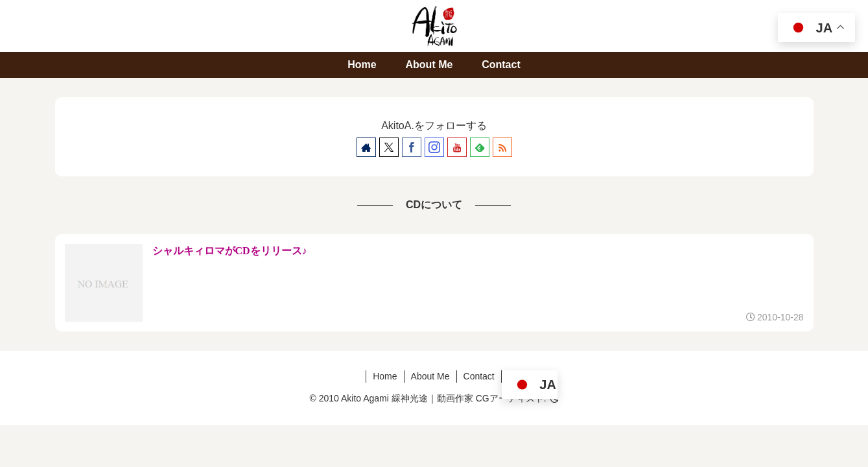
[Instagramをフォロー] (434, 147)
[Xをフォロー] (389, 147)
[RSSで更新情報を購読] (502, 147)
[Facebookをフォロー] (412, 147)
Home (385, 376)
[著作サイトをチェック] (366, 147)
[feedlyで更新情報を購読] (480, 147)
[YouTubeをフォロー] (457, 147)
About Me (430, 376)
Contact (479, 376)
